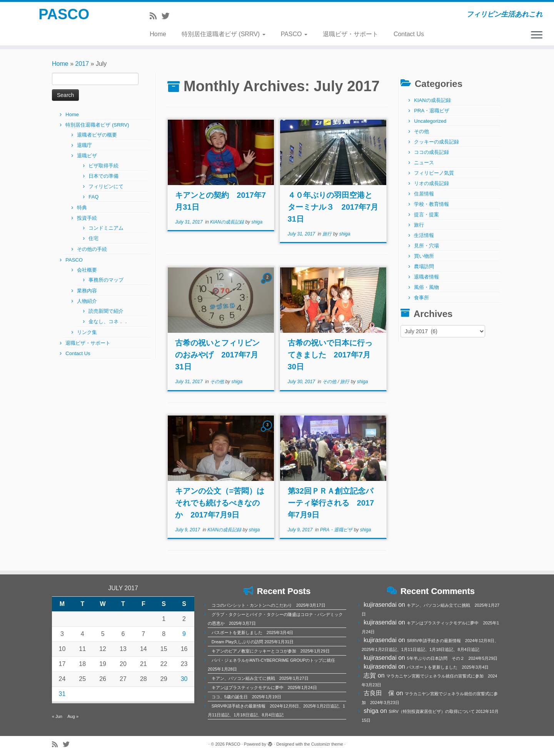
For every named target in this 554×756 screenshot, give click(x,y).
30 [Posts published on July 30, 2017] (184, 679)
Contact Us (409, 34)
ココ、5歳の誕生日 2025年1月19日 (246, 697)
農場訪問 (424, 266)
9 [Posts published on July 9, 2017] (184, 634)
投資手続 (87, 218)
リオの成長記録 (431, 183)
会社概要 (87, 270)
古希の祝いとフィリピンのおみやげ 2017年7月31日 (217, 355)
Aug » (73, 716)
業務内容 (87, 291)
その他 (218, 382)
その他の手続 (92, 249)
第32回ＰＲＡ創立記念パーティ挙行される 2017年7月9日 (331, 503)
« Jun (57, 716)
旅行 (328, 234)
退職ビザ (87, 156)
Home (158, 34)
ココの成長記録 (431, 152)
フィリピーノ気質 (434, 173)
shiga (257, 222)
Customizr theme (327, 744)
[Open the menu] (537, 35)
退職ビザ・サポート (350, 34)
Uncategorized (430, 121)
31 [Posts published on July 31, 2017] (62, 694)
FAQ (93, 197)
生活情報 (424, 235)
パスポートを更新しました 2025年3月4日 (253, 633)
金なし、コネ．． (108, 321)
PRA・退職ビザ (337, 530)
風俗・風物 (426, 287)
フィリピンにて (106, 186)
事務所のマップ (106, 280)
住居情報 (424, 194)
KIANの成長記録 (228, 222)
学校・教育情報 (431, 204)
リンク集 (87, 332)
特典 (82, 208)
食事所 (421, 298)
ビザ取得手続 (103, 166)
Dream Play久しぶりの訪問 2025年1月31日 (253, 642)
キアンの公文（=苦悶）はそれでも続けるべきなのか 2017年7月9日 (220, 503)
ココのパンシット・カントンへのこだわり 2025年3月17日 (269, 605)
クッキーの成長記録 (436, 142)
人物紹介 (87, 301)
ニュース (424, 163)
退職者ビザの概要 (97, 135)
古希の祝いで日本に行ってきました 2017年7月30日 (330, 355)
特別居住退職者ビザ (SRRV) (224, 34)
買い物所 (424, 256)
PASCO (64, 15)
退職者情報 (426, 277)
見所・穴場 (426, 246)
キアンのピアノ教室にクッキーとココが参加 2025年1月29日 (271, 651)
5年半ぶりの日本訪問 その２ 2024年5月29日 (452, 658)
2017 (82, 64)
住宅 (93, 238)
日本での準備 (103, 176)
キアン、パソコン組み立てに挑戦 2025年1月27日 (260, 678)
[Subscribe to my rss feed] (156, 16)
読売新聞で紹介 (106, 311)
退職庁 (84, 145)
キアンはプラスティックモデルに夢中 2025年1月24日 (264, 688)
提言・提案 (426, 214)
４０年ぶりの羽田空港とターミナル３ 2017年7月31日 (333, 207)
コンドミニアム (106, 228)
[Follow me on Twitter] (168, 16)
